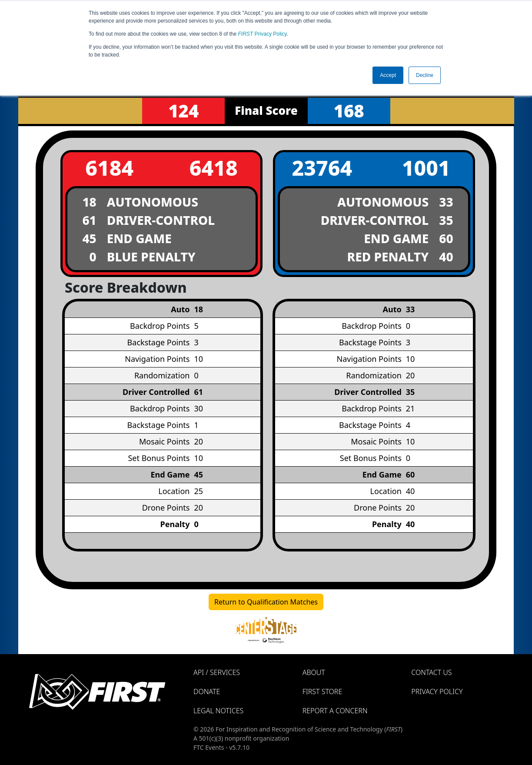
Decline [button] (425, 75)
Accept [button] (388, 75)
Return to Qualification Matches (266, 602)
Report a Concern (335, 711)
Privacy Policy (263, 34)
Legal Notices (218, 711)
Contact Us (431, 672)
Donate (207, 692)
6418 (214, 168)
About (314, 672)
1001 (426, 168)
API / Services (217, 672)
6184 (109, 168)
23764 (322, 168)
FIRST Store (323, 692)
